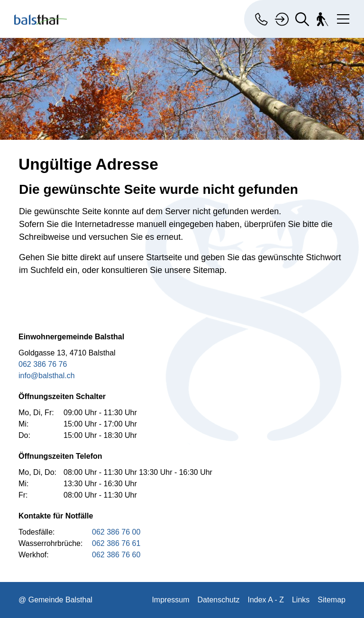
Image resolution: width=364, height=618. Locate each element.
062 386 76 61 (116, 543)
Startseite (164, 257)
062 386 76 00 (116, 532)
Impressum (170, 600)
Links (301, 600)
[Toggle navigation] (341, 17)
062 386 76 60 (116, 555)
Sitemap (332, 600)
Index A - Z (265, 600)
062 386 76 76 (43, 364)
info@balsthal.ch (47, 376)
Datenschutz (219, 600)
